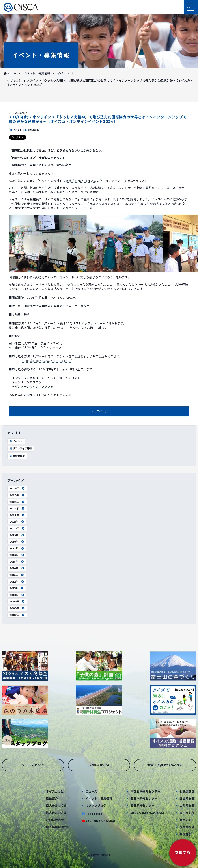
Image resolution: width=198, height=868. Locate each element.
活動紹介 (52, 799)
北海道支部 (187, 791)
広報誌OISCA (99, 765)
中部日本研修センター (145, 791)
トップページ (99, 411)
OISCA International (147, 813)
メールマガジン (33, 765)
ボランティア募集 (21, 448)
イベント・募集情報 (41, 55)
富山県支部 (187, 813)
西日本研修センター (144, 799)
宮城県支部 (187, 799)
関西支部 (185, 820)
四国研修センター (143, 806)
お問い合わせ (55, 820)
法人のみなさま (56, 813)
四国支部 (185, 834)
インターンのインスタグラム (34, 387)
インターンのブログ (28, 382)
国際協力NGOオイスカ (81, 181)
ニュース (91, 791)
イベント (63, 73)
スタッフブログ (96, 806)
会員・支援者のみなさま (165, 765)
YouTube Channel (100, 821)
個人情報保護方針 (58, 827)
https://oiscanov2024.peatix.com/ (47, 361)
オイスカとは (55, 791)
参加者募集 (17, 456)
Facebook (94, 814)
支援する (183, 853)
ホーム (10, 73)
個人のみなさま (56, 806)
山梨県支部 (187, 806)
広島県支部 (187, 827)
